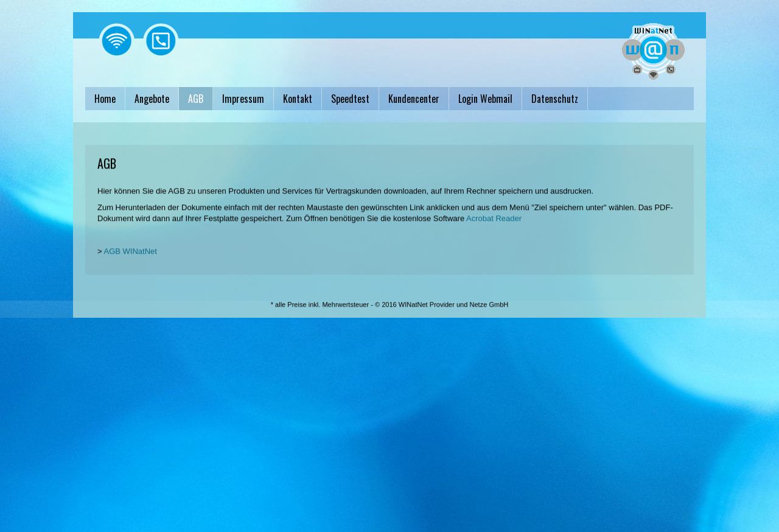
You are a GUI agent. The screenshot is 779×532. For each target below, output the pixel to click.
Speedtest (350, 99)
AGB (196, 99)
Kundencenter (414, 99)
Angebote (152, 99)
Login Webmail (485, 99)
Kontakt (298, 99)
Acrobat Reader (494, 225)
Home (105, 99)
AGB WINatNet (131, 258)
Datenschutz (555, 99)
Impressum (243, 99)
